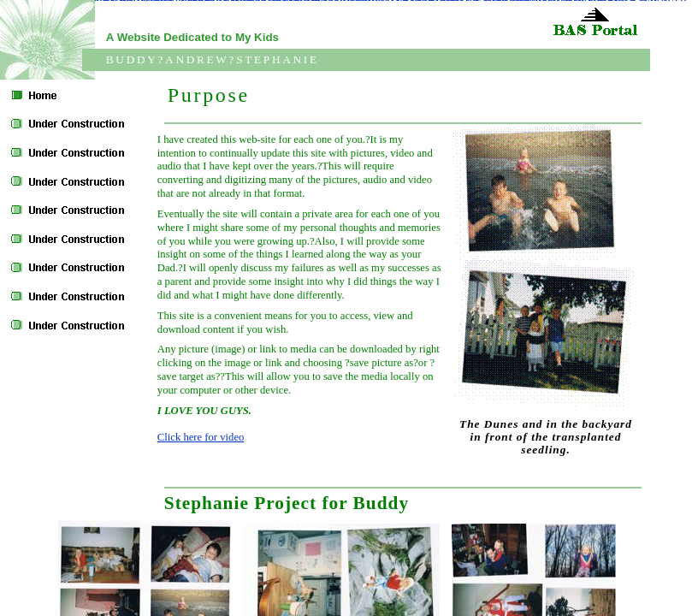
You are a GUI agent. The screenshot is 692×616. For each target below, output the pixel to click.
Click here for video (201, 437)
